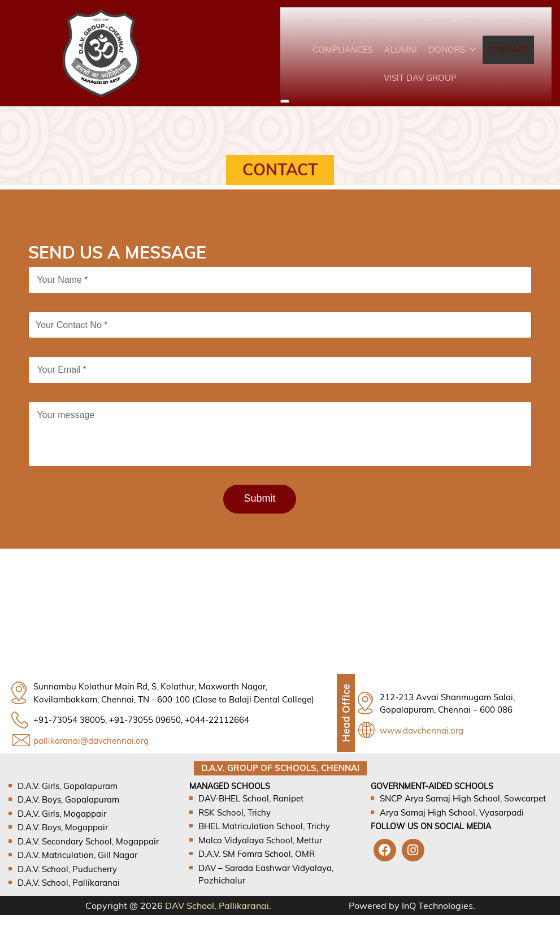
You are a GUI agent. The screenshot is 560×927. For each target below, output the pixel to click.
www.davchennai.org (422, 730)
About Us (361, 21)
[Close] (285, 101)
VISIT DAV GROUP (420, 78)
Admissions (426, 21)
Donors (453, 49)
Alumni (401, 49)
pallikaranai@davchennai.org (91, 741)
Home (309, 21)
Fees (474, 21)
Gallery (520, 21)
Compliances (343, 49)
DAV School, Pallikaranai (217, 906)
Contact (508, 49)
